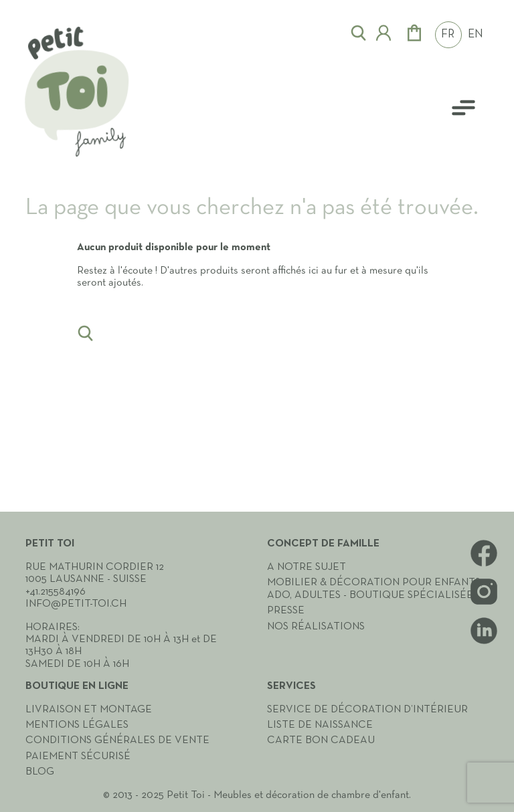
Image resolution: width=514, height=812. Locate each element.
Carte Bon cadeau (321, 740)
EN (476, 35)
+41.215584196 (56, 592)
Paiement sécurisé (78, 756)
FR (448, 35)
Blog (40, 772)
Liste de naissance (320, 725)
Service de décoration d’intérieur (367, 710)
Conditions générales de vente (117, 740)
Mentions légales (77, 725)
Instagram (484, 592)
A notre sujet (307, 567)
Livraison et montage (89, 710)
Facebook (484, 553)
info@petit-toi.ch (76, 604)
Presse (286, 611)
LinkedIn (484, 631)
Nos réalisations (316, 627)
